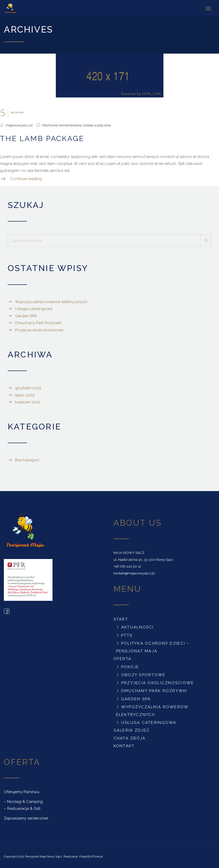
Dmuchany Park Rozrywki (38, 322)
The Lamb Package (42, 138)
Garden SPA (26, 315)
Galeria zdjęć (132, 730)
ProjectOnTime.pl (91, 856)
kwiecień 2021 (28, 401)
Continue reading (26, 178)
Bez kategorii (27, 459)
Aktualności (138, 626)
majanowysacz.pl (19, 124)
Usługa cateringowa (34, 308)
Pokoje (130, 666)
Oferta (123, 658)
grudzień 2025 (28, 387)
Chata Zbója (130, 737)
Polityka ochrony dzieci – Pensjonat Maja (153, 646)
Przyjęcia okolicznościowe (39, 329)
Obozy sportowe (143, 674)
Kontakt (124, 745)
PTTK (127, 635)
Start (121, 618)
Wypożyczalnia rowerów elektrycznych (51, 301)
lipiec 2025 (25, 394)
